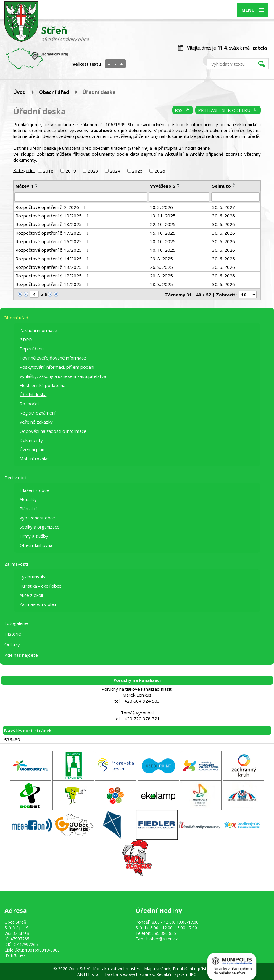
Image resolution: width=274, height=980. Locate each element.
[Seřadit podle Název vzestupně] (37, 184)
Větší (122, 64)
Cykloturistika (33, 577)
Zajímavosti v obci (38, 604)
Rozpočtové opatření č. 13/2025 (53, 267)
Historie (13, 634)
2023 (93, 171)
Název (24, 186)
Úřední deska (33, 394)
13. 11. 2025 (163, 216)
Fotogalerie (16, 623)
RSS (183, 110)
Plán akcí (28, 508)
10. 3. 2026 (161, 207)
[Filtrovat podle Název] (81, 197)
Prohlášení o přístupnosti (197, 969)
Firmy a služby (34, 536)
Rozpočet (29, 404)
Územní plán (32, 449)
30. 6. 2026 (224, 216)
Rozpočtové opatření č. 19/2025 (53, 216)
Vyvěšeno (163, 186)
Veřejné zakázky (36, 422)
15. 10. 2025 (163, 233)
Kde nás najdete (21, 655)
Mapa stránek (157, 969)
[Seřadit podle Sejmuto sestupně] (234, 186)
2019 (71, 171)
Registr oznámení (37, 413)
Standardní (116, 64)
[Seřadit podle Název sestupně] (37, 186)
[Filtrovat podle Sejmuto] (235, 197)
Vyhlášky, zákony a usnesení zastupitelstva (63, 376)
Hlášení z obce (34, 490)
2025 (137, 171)
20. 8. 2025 (161, 276)
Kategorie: (24, 170)
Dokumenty (31, 440)
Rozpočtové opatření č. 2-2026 (52, 207)
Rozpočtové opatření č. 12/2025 (53, 276)
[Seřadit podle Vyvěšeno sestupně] (179, 186)
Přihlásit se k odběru (228, 110)
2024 (115, 171)
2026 (160, 171)
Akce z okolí (31, 595)
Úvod (20, 92)
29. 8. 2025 (161, 259)
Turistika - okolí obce (41, 586)
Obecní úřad (54, 92)
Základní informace (38, 330)
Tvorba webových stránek (129, 974)
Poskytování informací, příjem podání (57, 367)
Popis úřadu (32, 349)
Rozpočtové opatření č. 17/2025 (53, 233)
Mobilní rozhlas (35, 459)
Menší (109, 64)
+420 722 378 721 (141, 719)
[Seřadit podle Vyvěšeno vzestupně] (179, 184)
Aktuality (28, 499)
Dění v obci (15, 477)
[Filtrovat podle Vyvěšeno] (179, 197)
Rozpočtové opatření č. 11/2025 (53, 284)
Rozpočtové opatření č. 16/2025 (53, 241)
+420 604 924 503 (141, 701)
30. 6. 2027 (224, 207)
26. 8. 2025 (161, 267)
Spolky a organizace (40, 527)
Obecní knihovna (36, 545)
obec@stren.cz (163, 939)
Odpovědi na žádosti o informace (53, 431)
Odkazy (12, 644)
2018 (48, 171)
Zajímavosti (16, 564)
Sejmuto (221, 186)
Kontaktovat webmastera (117, 969)
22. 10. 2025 (163, 224)
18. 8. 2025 (161, 284)
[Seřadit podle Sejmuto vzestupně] (234, 184)
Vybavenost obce (37, 518)
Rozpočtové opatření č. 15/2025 (53, 250)
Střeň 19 (138, 148)
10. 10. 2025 (163, 241)
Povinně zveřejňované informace (53, 358)
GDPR (26, 339)
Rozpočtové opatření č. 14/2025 (53, 259)
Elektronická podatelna (42, 385)
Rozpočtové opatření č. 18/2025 (53, 224)
